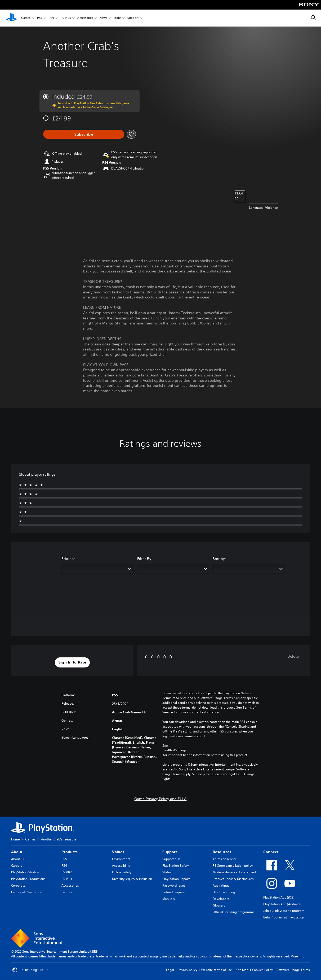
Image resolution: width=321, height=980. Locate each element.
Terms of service (225, 859)
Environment (121, 859)
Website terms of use (217, 970)
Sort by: (219, 559)
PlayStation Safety (176, 866)
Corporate (18, 885)
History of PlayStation (27, 892)
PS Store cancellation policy (233, 866)
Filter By (144, 559)
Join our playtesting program (284, 911)
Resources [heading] (222, 852)
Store (117, 18)
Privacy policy (188, 970)
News (103, 18)
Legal (170, 970)
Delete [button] (293, 656)
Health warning (224, 892)
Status (167, 872)
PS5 (40, 18)
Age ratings (221, 885)
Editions (68, 559)
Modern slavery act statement (234, 872)
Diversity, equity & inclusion (132, 879)
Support (133, 18)
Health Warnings (174, 750)
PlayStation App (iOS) (279, 897)
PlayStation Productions (28, 879)
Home (15, 839)
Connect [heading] (271, 852)
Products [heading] (70, 852)
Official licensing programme (234, 912)
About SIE (18, 859)
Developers (221, 899)
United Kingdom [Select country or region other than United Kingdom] (30, 970)
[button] (72, 662)
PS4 (51, 18)
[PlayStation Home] (11, 18)
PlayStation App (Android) (282, 904)
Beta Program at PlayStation (284, 917)
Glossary (219, 905)
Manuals (169, 899)
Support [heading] (170, 852)
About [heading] (17, 852)
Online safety (122, 872)
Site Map (242, 970)
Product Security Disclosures (233, 879)
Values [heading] (118, 852)
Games (26, 18)
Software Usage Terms (293, 970)
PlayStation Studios (25, 872)
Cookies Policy (262, 970)
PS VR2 (66, 872)
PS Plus (66, 18)
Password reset (174, 885)
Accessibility (121, 866)
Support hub (171, 859)
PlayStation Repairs (176, 879)
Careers (17, 866)
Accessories (85, 18)
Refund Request (174, 892)
